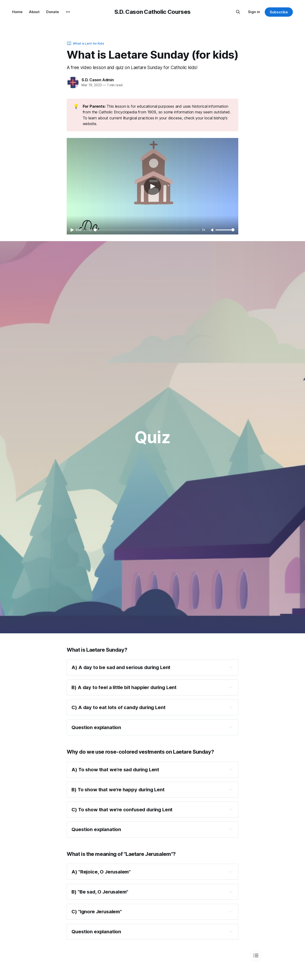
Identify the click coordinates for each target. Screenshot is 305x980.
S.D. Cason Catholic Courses (152, 12)
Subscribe (279, 12)
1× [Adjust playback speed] (203, 230)
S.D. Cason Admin (98, 80)
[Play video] (152, 186)
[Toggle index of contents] (256, 955)
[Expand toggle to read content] (231, 667)
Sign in (254, 12)
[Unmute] (213, 230)
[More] (68, 12)
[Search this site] (238, 12)
